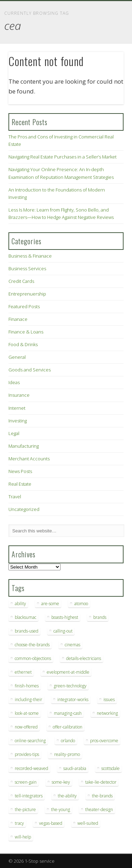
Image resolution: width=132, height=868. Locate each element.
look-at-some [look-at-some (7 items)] (27, 713)
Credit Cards (21, 281)
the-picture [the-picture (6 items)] (25, 809)
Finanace (18, 319)
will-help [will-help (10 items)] (23, 837)
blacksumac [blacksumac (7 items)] (26, 617)
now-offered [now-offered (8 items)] (26, 727)
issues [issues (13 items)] (109, 699)
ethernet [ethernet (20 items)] (23, 672)
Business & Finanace (30, 256)
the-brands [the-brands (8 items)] (102, 796)
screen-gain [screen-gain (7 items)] (26, 782)
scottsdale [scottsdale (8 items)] (111, 768)
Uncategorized (24, 509)
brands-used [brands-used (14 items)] (27, 631)
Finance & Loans (26, 332)
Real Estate (20, 484)
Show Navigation (107, 63)
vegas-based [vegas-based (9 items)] (51, 823)
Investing (18, 421)
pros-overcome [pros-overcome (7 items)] (104, 741)
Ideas (14, 382)
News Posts (20, 471)
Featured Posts (24, 306)
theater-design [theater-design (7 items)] (99, 809)
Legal (14, 433)
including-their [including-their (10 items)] (29, 699)
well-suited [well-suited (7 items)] (88, 823)
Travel (15, 497)
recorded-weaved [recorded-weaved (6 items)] (32, 768)
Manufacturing (24, 446)
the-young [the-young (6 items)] (61, 809)
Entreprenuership (27, 294)
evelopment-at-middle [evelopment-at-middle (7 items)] (68, 672)
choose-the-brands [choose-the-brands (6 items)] (32, 645)
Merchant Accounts (29, 459)
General (17, 357)
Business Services (27, 268)
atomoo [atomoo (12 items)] (81, 604)
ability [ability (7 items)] (20, 604)
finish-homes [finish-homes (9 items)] (27, 686)
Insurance (19, 395)
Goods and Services (30, 370)
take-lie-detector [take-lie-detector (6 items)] (101, 782)
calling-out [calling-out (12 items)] (63, 631)
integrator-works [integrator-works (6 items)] (73, 699)
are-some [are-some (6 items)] (50, 604)
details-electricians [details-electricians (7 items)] (84, 658)
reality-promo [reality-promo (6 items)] (67, 754)
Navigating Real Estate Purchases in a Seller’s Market (62, 157)
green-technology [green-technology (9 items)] (70, 686)
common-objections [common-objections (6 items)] (33, 658)
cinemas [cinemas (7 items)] (73, 645)
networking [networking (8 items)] (107, 713)
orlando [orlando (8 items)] (68, 741)
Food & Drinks (23, 344)
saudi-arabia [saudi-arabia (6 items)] (75, 768)
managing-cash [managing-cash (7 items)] (68, 713)
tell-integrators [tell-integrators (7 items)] (29, 796)
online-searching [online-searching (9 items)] (30, 741)
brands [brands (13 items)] (100, 617)
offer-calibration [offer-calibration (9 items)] (68, 727)
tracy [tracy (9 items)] (19, 823)
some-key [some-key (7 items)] (61, 782)
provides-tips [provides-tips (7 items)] (27, 754)
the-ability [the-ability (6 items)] (67, 796)
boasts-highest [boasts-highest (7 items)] (65, 617)
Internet (17, 408)
